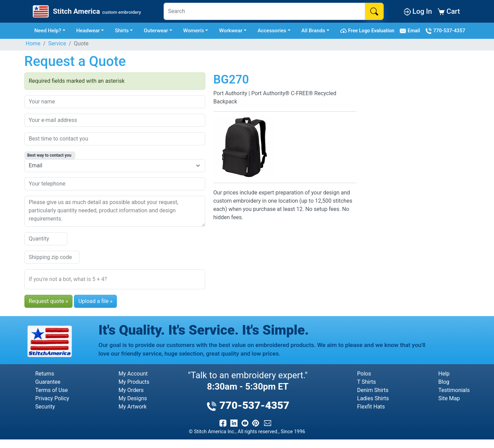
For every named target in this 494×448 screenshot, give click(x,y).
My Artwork (133, 407)
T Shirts (367, 382)
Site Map (449, 398)
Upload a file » (95, 301)
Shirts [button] (122, 31)
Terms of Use (52, 390)
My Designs (133, 398)
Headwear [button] (88, 31)
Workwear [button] (231, 31)
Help (444, 374)
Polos (364, 374)
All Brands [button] (313, 31)
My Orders (131, 390)
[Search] (264, 11)
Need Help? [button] (48, 31)
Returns (45, 374)
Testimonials (454, 390)
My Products (134, 382)
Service (57, 43)
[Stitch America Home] (86, 11)
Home (33, 43)
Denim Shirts (373, 390)
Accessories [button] (272, 31)
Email (411, 31)
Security (45, 407)
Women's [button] (194, 31)
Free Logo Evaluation (368, 31)
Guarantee (48, 382)
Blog (444, 382)
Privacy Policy (52, 398)
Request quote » (48, 301)
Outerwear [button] (156, 31)
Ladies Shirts (373, 398)
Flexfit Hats (371, 407)
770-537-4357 (445, 31)
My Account (133, 374)
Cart (449, 11)
